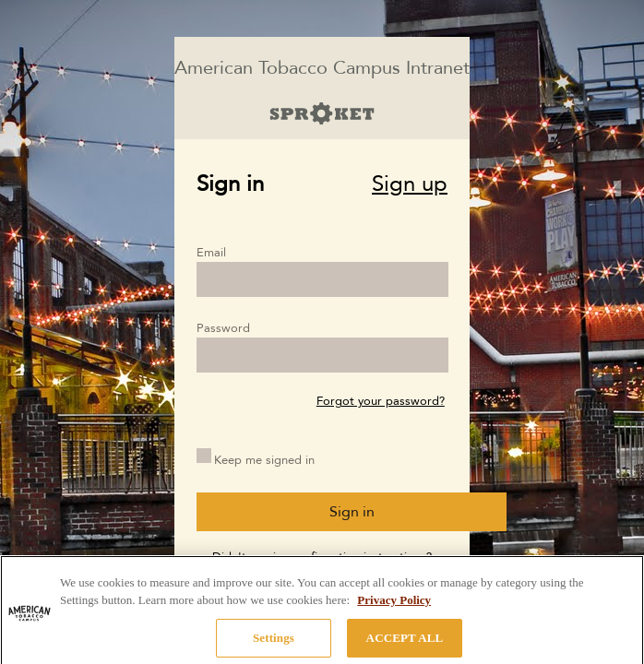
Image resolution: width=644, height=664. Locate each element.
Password (223, 328)
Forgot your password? (381, 401)
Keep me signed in (264, 460)
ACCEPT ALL (405, 643)
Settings (274, 643)
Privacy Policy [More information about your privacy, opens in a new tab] (394, 605)
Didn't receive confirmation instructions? (322, 557)
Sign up (410, 184)
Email (211, 253)
